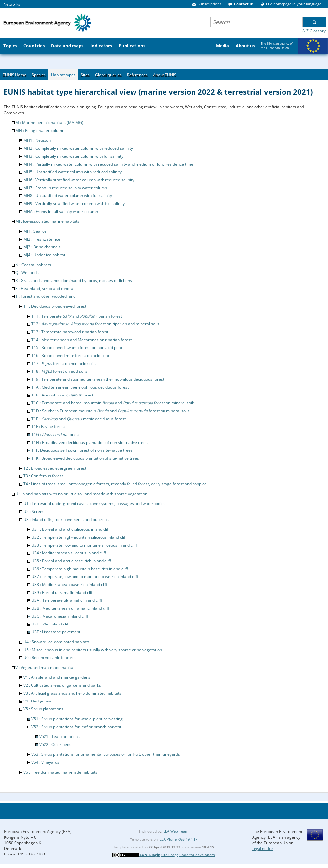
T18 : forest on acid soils (59, 371)
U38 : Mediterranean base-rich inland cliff (69, 585)
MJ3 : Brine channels (42, 247)
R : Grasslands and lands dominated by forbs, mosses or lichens (74, 281)
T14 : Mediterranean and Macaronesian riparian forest (81, 340)
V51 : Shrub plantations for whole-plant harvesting (77, 719)
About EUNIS (165, 75)
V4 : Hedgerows (38, 701)
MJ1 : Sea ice (35, 231)
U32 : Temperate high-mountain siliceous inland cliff (79, 537)
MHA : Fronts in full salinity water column (61, 211)
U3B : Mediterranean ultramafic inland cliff (70, 608)
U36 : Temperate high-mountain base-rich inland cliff (80, 569)
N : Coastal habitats (33, 265)
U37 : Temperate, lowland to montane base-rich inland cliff (85, 577)
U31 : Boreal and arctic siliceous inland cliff (71, 529)
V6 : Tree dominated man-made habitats (60, 772)
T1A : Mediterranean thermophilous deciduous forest (80, 387)
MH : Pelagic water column (40, 130)
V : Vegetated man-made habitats (46, 667)
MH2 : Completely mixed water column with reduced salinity (78, 148)
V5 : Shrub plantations (43, 709)
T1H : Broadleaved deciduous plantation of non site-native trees (89, 442)
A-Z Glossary (314, 31)
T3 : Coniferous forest (43, 476)
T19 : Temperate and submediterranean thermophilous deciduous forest (98, 379)
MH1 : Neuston (37, 140)
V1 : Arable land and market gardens (57, 677)
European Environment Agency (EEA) (38, 832)
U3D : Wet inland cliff (50, 624)
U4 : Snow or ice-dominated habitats (57, 642)
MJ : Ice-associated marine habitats (47, 221)
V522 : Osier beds (55, 744)
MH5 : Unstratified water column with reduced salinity (73, 172)
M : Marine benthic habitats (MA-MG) (49, 123)
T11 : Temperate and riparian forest (77, 316)
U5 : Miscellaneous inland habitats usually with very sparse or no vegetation (93, 650)
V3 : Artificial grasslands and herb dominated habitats (72, 693)
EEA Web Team (176, 831)
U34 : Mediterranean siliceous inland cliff (69, 553)
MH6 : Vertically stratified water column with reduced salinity (79, 180)
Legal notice (262, 848)
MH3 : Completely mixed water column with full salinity (73, 156)
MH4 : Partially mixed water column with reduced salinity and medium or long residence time (108, 164)
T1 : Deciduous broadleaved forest (55, 306)
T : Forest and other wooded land (45, 296)
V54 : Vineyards (45, 762)
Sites (85, 75)
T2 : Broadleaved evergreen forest (55, 468)
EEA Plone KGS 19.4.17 (179, 839)
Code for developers (197, 855)
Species (39, 75)
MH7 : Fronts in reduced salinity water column (65, 188)
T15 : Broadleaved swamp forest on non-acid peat (77, 348)
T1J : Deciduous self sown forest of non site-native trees (82, 450)
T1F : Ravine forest (48, 427)
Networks (12, 4)
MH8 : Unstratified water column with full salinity (68, 196)
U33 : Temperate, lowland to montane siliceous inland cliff (84, 545)
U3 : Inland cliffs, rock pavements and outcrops (66, 519)
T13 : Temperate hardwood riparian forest (70, 332)
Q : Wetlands (27, 273)
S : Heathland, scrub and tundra (44, 288)
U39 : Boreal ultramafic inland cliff (62, 592)
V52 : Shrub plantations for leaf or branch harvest (76, 727)
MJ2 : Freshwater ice (42, 239)
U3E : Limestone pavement (56, 632)
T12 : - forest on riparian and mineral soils (95, 324)
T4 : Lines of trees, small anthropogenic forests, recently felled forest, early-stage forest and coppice (115, 484)
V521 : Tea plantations (60, 737)
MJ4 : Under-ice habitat (44, 255)
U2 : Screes (34, 511)
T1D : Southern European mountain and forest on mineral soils (110, 411)
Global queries (108, 75)
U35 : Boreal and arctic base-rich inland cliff (71, 561)
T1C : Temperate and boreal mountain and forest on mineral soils (113, 403)
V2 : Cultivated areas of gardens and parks (62, 685)
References (137, 75)
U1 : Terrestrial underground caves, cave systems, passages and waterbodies (94, 504)
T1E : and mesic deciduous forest (78, 419)
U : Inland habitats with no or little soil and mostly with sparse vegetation (81, 494)
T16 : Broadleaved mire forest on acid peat (70, 356)
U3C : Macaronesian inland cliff (60, 616)
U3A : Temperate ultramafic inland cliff (67, 600)
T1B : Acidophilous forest (62, 395)
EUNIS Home (15, 75)
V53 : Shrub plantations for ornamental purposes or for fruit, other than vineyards (106, 754)
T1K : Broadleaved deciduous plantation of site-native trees (85, 458)
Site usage (170, 855)
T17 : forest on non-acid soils (63, 363)
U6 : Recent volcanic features (50, 658)
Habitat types (63, 75)
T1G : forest (55, 434)
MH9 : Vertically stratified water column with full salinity (74, 204)
